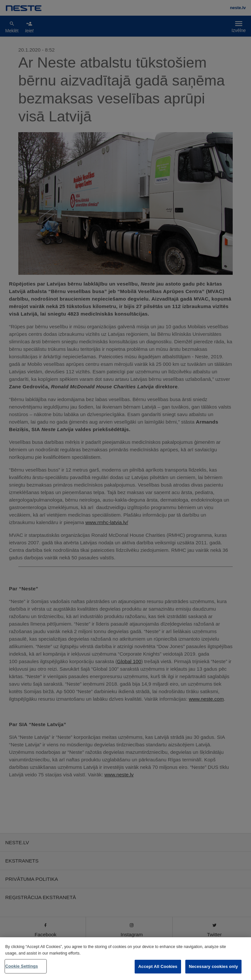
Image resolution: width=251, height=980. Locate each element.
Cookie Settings (22, 966)
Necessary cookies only (213, 966)
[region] (125, 959)
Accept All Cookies (158, 966)
